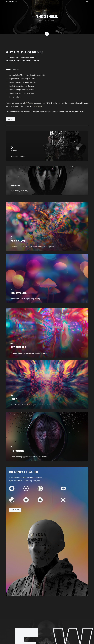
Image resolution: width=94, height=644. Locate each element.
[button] (87, 2)
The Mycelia (37, 106)
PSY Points (28, 103)
